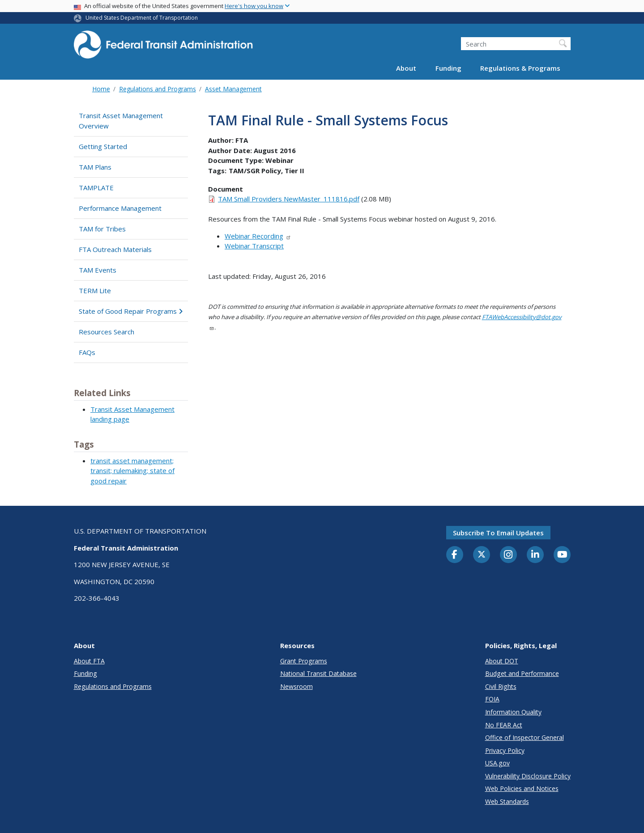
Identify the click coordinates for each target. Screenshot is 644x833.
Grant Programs (304, 661)
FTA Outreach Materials (115, 249)
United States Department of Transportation (142, 18)
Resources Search (107, 332)
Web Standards (507, 801)
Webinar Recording (258, 236)
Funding (448, 68)
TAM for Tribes (102, 229)
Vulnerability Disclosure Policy (528, 776)
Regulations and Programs (158, 89)
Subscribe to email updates (498, 533)
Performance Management (120, 208)
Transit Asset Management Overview (121, 121)
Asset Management (233, 89)
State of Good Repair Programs (131, 311)
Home (101, 89)
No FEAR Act (504, 725)
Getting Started (103, 146)
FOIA (492, 699)
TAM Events (98, 270)
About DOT (502, 661)
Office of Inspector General (525, 737)
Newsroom (296, 686)
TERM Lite (95, 290)
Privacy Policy (505, 750)
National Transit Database (318, 673)
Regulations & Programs (520, 68)
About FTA (89, 661)
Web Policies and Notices (522, 788)
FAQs (87, 352)
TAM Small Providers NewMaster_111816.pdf (289, 199)
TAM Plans (95, 167)
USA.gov (497, 763)
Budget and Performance (522, 673)
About (406, 68)
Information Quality (513, 712)
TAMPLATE (96, 188)
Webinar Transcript (254, 246)
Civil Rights (501, 686)
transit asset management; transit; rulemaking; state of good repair (132, 471)
